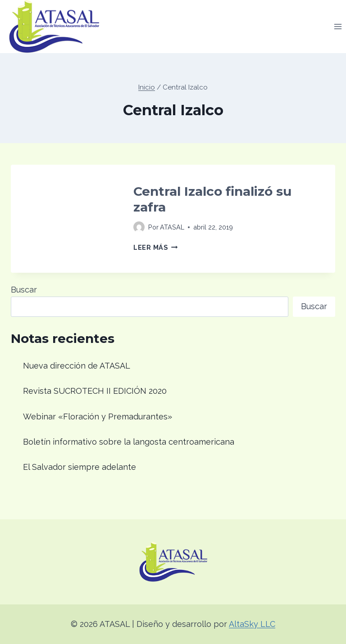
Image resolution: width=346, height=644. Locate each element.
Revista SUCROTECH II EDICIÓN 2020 (95, 391)
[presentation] (65, 219)
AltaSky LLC (252, 624)
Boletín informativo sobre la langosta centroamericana (129, 442)
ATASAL (172, 227)
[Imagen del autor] (139, 227)
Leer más (155, 247)
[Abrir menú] (338, 26)
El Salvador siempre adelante (80, 467)
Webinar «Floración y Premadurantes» (98, 417)
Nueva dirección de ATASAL (77, 366)
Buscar (24, 290)
